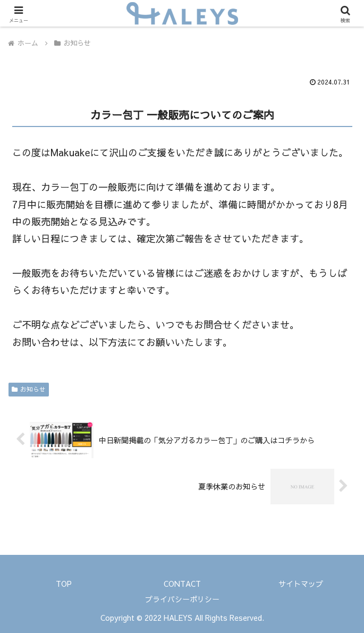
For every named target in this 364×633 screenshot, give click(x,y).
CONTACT (182, 584)
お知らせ (29, 389)
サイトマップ (301, 584)
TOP (64, 584)
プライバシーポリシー (182, 599)
